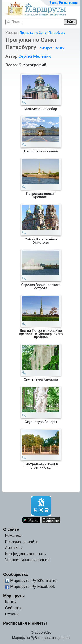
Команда (13, 535)
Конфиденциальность (25, 554)
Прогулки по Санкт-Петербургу (42, 33)
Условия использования (27, 560)
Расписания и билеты (25, 623)
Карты (11, 602)
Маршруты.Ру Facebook (33, 586)
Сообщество (16, 574)
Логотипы (14, 548)
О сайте (11, 529)
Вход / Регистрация (64, 3)
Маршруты (14, 596)
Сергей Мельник (35, 56)
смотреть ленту (52, 48)
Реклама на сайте (22, 542)
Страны (12, 614)
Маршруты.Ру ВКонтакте (33, 580)
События (13, 608)
